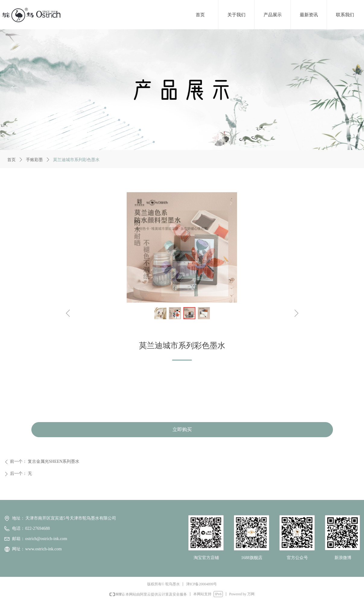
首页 (11, 160)
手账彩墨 (34, 160)
